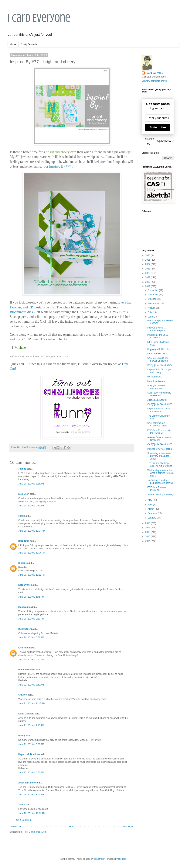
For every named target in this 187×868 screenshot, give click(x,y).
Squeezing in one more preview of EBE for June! (159, 456)
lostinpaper (24, 629)
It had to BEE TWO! (157, 354)
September (154, 304)
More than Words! (156, 381)
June (151, 317)
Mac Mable (24, 607)
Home (13, 44)
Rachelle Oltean (27, 670)
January (152, 518)
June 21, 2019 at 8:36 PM (31, 744)
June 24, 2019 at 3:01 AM (31, 795)
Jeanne (22, 469)
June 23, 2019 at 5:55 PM (31, 773)
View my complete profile (154, 81)
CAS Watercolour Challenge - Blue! (157, 424)
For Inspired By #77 (57, 166)
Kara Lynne (24, 585)
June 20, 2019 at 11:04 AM (32, 531)
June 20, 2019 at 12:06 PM (32, 553)
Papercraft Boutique (29, 754)
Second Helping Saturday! (160, 495)
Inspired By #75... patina (160, 449)
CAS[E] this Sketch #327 (160, 365)
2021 (148, 277)
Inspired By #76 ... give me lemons (159, 410)
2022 (148, 273)
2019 (148, 286)
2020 (148, 282)
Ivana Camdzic (26, 714)
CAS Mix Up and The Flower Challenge (158, 359)
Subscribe (158, 127)
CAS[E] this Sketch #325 (160, 444)
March (151, 509)
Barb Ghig (24, 541)
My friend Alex (154, 377)
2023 (148, 269)
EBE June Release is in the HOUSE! (159, 432)
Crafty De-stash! (29, 44)
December (153, 290)
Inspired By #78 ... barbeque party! (157, 329)
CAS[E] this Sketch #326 (160, 404)
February (153, 513)
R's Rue (22, 563)
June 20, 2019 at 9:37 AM (31, 506)
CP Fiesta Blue (39, 307)
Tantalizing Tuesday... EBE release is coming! (160, 481)
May (150, 500)
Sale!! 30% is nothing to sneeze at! (159, 394)
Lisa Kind (23, 648)
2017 (148, 528)
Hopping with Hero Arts (159, 349)
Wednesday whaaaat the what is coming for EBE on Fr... (160, 473)
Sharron (23, 695)
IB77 (42, 339)
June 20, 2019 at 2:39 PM (31, 619)
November (153, 295)
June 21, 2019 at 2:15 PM (31, 725)
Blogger (122, 859)
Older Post (127, 827)
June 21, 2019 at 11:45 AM (32, 703)
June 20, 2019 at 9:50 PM (31, 660)
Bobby (22, 736)
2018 (148, 523)
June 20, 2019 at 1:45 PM (31, 597)
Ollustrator (99, 859)
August (152, 308)
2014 (148, 541)
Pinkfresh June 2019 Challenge (158, 336)
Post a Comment (23, 820)
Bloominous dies (21, 312)
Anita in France (27, 783)
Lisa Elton (24, 494)
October (152, 299)
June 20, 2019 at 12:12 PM (32, 575)
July (150, 312)
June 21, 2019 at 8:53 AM (31, 685)
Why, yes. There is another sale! (157, 387)
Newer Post (17, 827)
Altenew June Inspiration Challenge (160, 439)
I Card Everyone (39, 18)
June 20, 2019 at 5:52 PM (31, 637)
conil (21, 516)
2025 (148, 260)
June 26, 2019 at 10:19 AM (32, 813)
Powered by (158, 141)
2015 (148, 536)
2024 (148, 264)
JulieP (22, 805)
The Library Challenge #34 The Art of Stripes (160, 464)
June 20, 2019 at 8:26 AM (31, 484)
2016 (148, 532)
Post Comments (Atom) (35, 832)
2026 (148, 255)
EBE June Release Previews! (157, 489)
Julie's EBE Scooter (157, 400)
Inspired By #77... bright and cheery (159, 371)
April (150, 505)
